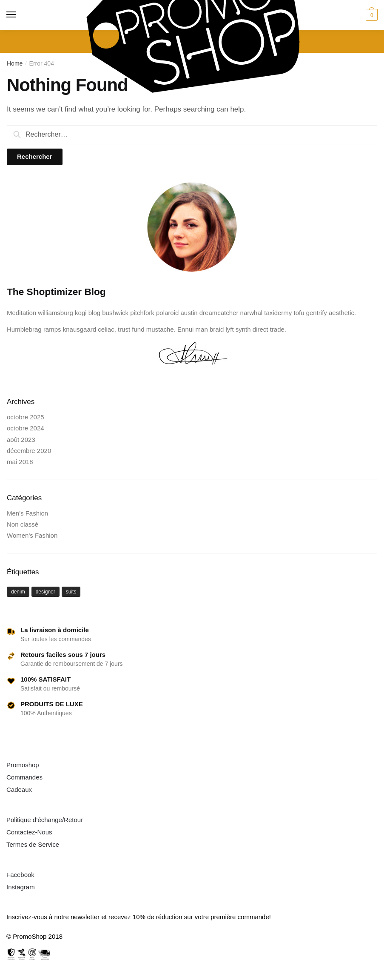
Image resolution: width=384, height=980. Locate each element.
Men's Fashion (27, 513)
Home (15, 63)
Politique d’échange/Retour (45, 820)
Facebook (20, 875)
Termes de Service (33, 844)
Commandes (24, 777)
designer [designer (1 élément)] (46, 592)
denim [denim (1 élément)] (18, 592)
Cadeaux (19, 789)
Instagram (21, 887)
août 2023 (21, 440)
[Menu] (11, 15)
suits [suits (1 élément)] (71, 592)
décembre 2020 (29, 451)
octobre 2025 (26, 417)
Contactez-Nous (29, 832)
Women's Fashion (32, 535)
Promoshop (23, 765)
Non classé (23, 524)
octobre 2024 (26, 428)
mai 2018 (20, 462)
